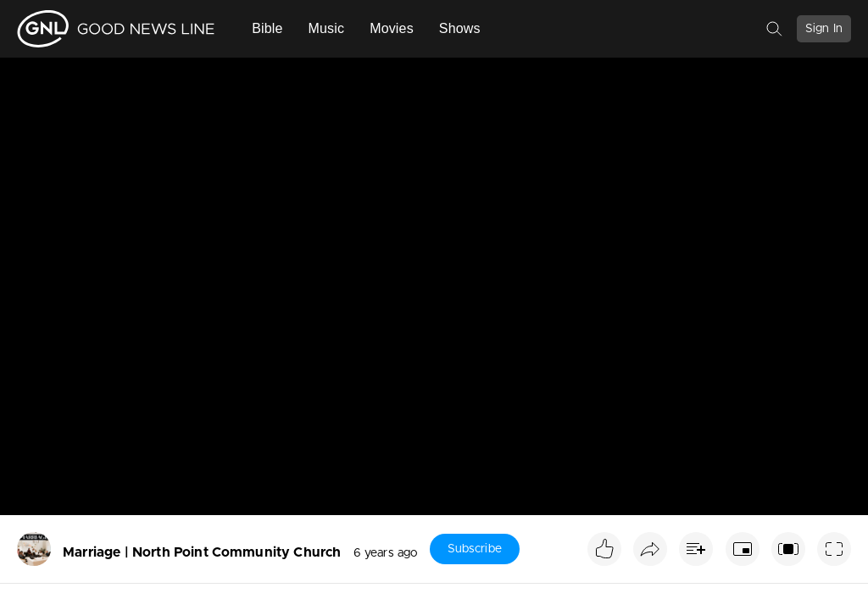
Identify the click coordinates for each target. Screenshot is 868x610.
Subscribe (475, 549)
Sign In (824, 29)
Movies (392, 28)
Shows (460, 28)
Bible (267, 28)
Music (327, 28)
